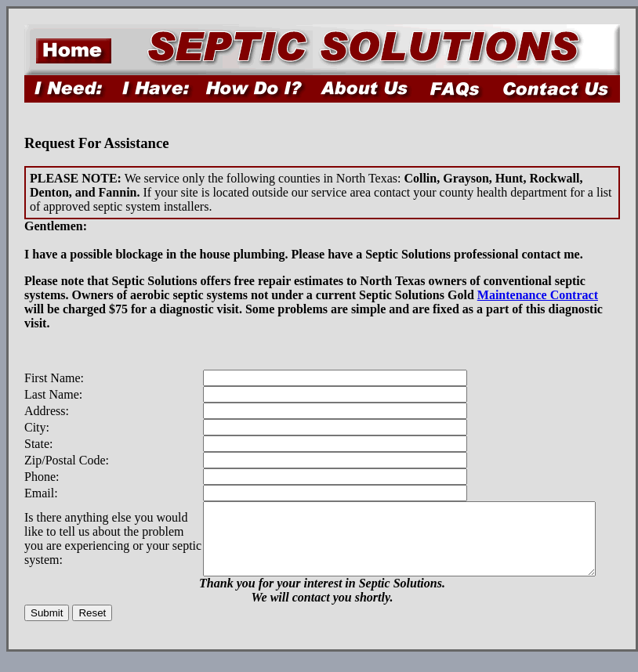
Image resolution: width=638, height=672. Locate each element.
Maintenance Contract (538, 295)
